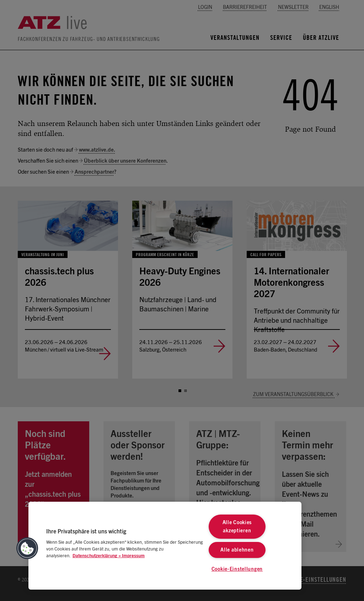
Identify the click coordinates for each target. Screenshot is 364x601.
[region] (165, 546)
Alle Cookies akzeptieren (237, 527)
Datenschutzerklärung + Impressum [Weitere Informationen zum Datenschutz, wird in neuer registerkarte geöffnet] (109, 556)
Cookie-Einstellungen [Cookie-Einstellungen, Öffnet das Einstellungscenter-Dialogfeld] (237, 569)
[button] (27, 548)
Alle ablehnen (237, 550)
